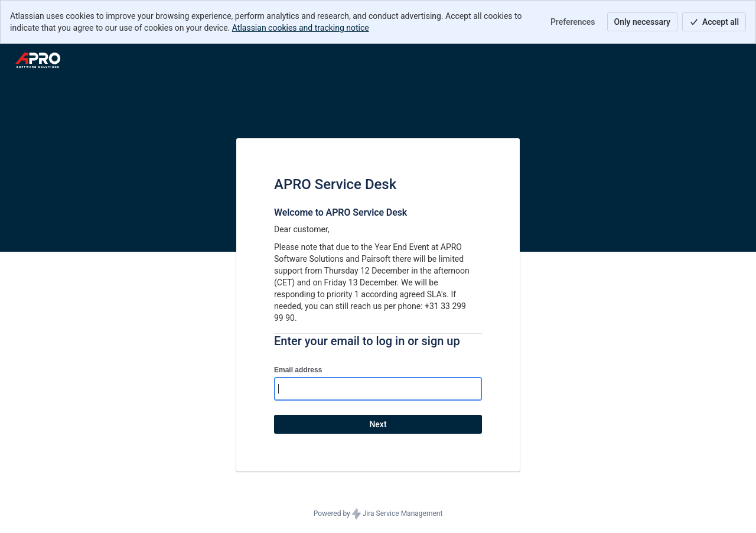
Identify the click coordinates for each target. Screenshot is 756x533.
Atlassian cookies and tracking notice (301, 28)
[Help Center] (38, 60)
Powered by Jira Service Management (378, 514)
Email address (298, 370)
